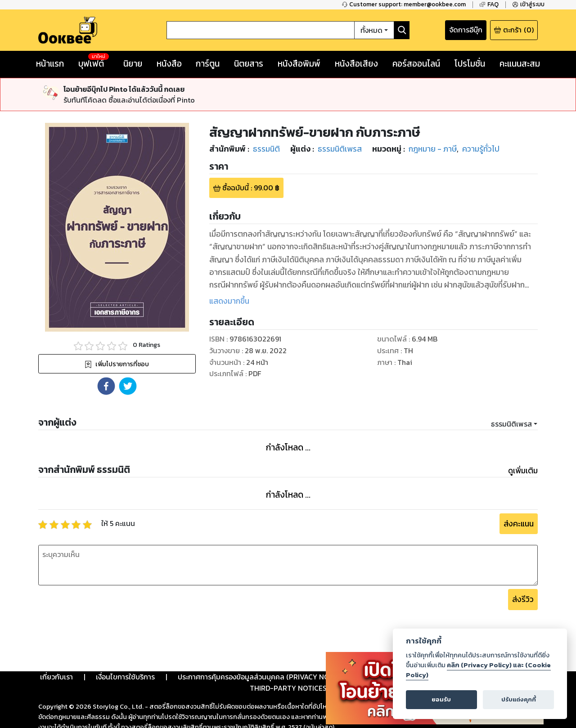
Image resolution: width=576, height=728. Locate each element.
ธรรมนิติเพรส (511, 424)
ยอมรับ (441, 699)
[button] (106, 386)
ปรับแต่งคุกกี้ (519, 699)
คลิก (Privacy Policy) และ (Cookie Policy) (478, 670)
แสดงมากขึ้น (229, 301)
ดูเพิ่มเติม (523, 471)
